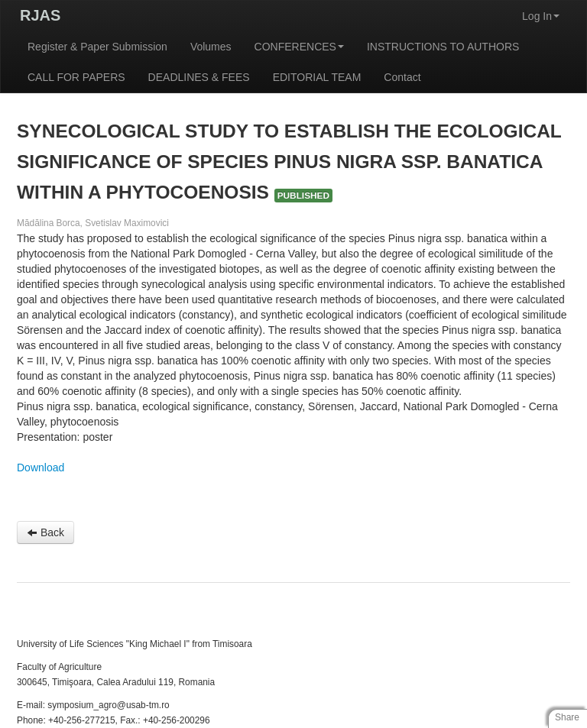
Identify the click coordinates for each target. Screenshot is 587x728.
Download (41, 468)
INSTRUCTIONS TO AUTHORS (443, 47)
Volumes (211, 47)
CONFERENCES (299, 47)
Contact (402, 77)
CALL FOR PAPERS (76, 77)
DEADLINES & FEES (199, 77)
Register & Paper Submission (97, 47)
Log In (541, 16)
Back (45, 532)
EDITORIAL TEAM (317, 77)
